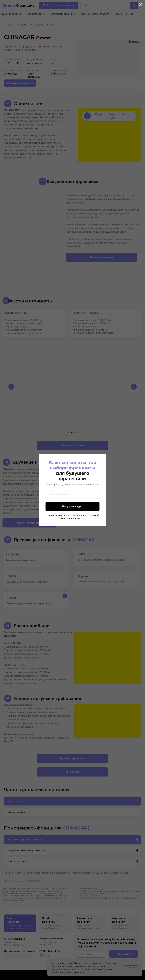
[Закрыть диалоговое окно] (140, 5)
